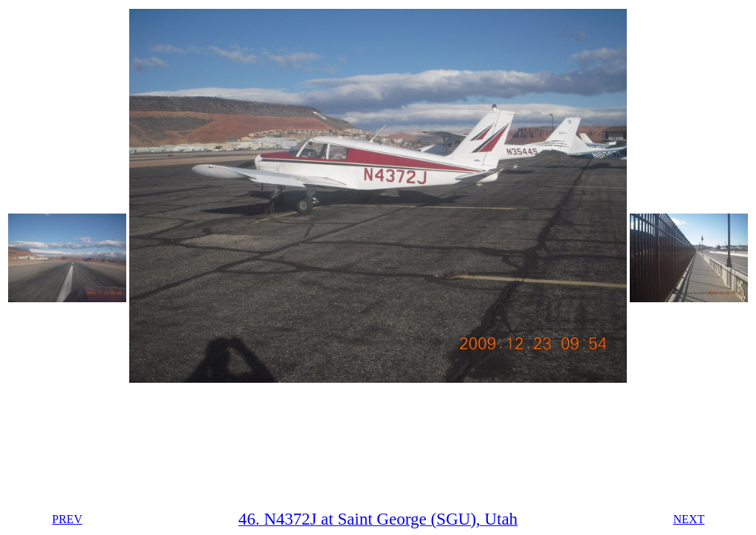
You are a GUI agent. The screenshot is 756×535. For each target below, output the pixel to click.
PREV (68, 519)
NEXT (689, 519)
